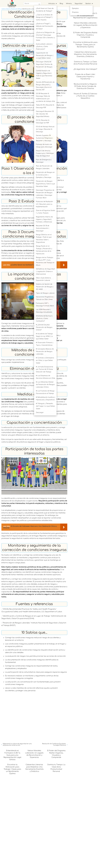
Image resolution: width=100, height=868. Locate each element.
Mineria (69, 4)
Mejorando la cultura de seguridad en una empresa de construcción (17, 773)
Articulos (52, 4)
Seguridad (78, 4)
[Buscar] (39, 4)
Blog (61, 4)
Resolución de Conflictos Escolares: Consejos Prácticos (54, 773)
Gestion (88, 4)
